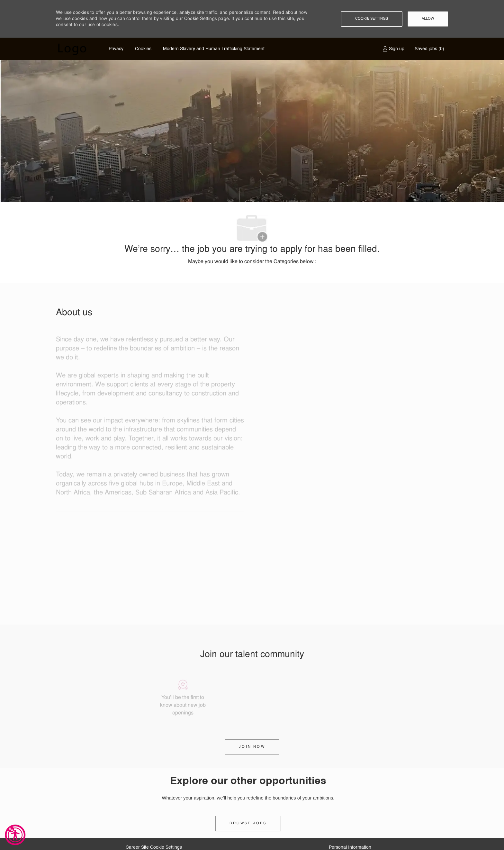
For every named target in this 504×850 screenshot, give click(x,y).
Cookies (143, 49)
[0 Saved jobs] (428, 49)
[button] (372, 19)
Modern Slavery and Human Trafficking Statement (214, 49)
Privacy (116, 49)
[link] (248, 824)
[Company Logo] (72, 49)
